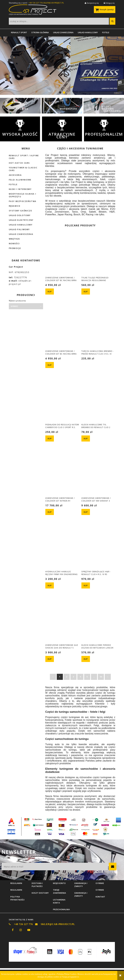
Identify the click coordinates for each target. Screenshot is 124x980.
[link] (62, 66)
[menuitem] (19, 32)
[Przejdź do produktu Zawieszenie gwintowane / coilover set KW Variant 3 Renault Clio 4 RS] (98, 474)
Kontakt (100, 897)
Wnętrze (14, 239)
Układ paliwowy (19, 229)
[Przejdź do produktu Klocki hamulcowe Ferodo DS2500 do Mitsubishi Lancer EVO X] (98, 621)
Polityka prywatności (17, 898)
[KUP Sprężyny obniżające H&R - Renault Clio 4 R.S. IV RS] (86, 585)
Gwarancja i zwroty (81, 894)
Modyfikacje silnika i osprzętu (23, 195)
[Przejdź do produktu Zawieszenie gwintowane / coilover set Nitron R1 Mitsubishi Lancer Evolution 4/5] (62, 474)
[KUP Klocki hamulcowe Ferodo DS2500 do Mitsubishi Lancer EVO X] (86, 659)
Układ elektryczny (21, 220)
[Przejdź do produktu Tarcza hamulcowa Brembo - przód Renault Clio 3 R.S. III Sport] (98, 327)
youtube (29, 930)
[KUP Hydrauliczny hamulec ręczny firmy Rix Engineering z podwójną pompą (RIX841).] (50, 585)
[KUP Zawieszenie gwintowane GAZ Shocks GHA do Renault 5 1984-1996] (50, 659)
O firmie (100, 890)
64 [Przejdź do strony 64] (101, 677)
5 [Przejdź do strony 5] (87, 677)
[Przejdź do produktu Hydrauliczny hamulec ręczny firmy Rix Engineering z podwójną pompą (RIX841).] (62, 547)
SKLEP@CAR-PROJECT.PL (54, 3)
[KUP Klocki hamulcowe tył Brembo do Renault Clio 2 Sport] (86, 438)
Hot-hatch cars (19, 163)
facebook (13, 930)
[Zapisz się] (113, 867)
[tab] (60, 92)
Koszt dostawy (40, 893)
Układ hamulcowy (21, 225)
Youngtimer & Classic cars (23, 169)
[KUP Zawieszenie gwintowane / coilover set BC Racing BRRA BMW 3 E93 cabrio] (50, 365)
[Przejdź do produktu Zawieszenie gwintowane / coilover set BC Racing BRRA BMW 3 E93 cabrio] (62, 327)
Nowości (14, 243)
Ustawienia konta (59, 901)
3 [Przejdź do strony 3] (73, 677)
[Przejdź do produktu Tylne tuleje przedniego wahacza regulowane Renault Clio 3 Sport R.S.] (98, 253)
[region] (62, 66)
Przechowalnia (61, 909)
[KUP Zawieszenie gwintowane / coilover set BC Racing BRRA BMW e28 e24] (50, 292)
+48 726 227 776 (36, 3)
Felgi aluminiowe (20, 180)
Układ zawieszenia (21, 234)
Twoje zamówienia (59, 891)
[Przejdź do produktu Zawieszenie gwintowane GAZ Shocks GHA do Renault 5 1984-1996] (62, 621)
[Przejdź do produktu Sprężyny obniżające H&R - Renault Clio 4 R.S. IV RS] (98, 547)
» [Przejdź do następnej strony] (108, 677)
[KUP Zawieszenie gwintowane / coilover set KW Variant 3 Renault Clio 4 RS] (86, 512)
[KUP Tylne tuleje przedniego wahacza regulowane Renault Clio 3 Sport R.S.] (86, 292)
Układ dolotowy (20, 215)
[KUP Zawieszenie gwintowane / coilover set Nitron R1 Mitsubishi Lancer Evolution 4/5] (50, 512)
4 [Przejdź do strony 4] (80, 677)
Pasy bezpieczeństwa (23, 201)
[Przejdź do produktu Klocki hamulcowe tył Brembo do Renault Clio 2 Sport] (98, 400)
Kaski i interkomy (20, 189)
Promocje (15, 248)
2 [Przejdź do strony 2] (67, 677)
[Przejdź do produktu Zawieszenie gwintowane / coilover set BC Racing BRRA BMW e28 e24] (62, 253)
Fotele (13, 184)
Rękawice (15, 206)
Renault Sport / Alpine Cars (24, 157)
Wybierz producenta (17, 301)
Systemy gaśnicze (20, 211)
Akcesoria (15, 175)
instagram (21, 930)
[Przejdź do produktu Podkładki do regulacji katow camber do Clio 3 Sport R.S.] (62, 400)
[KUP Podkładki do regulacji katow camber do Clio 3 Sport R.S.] (50, 438)
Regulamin (16, 890)
